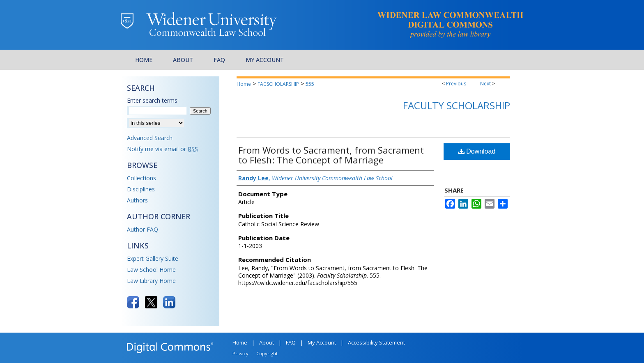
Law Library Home (151, 281)
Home (244, 84)
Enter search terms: (153, 100)
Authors (137, 200)
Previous (456, 84)
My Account (322, 342)
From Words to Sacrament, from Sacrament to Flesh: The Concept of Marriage (331, 155)
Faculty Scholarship (457, 105)
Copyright (267, 353)
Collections (141, 178)
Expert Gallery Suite (153, 258)
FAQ (291, 342)
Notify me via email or (162, 149)
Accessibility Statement (376, 342)
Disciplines (141, 189)
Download (477, 151)
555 (310, 84)
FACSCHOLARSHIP (278, 84)
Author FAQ (143, 229)
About (267, 342)
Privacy (240, 353)
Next (485, 84)
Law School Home (151, 270)
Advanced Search (150, 138)
